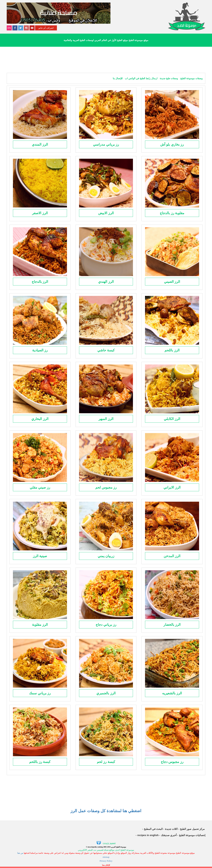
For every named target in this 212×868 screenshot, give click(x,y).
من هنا (20, 853)
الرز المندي (40, 144)
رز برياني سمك (40, 693)
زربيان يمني (106, 556)
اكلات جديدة (171, 829)
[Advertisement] (106, 59)
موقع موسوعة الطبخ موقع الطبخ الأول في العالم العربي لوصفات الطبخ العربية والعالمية (106, 40)
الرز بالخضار (172, 625)
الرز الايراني (172, 487)
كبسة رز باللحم (40, 762)
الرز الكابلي (172, 419)
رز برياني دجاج (106, 625)
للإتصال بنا (118, 78)
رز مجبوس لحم (106, 487)
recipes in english (148, 835)
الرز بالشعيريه (172, 693)
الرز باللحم (172, 350)
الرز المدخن (172, 556)
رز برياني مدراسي (106, 144)
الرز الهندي (106, 282)
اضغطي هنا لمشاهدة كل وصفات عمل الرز (106, 811)
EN (9, 28)
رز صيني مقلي (40, 487)
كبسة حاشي (106, 350)
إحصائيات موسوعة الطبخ (192, 835)
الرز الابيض (106, 213)
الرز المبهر (106, 419)
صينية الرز (40, 556)
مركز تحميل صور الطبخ (193, 829)
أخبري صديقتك (169, 835)
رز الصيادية (40, 350)
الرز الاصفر (40, 213)
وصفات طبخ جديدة (169, 78)
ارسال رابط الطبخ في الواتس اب (141, 78)
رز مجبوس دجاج (172, 762)
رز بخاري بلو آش (172, 144)
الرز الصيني (172, 282)
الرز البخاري (40, 419)
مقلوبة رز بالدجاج (172, 213)
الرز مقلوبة (40, 625)
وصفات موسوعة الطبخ (191, 78)
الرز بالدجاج (40, 282)
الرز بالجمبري (106, 693)
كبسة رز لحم (106, 762)
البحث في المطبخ (153, 829)
